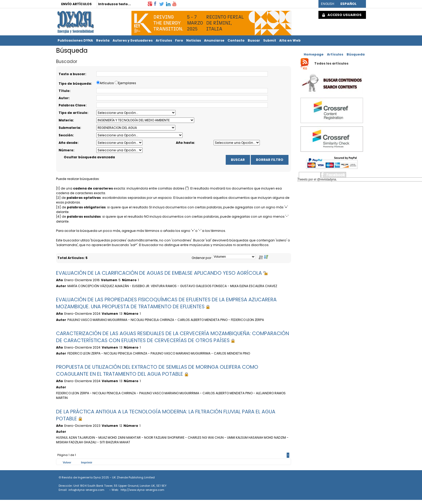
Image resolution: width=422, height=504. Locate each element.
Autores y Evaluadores (133, 40)
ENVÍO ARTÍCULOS (76, 4)
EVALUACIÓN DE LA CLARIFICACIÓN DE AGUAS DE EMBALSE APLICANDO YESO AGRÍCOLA (162, 273)
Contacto (236, 40)
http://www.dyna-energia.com (142, 490)
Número (66, 150)
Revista (103, 40)
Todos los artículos (331, 64)
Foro (179, 40)
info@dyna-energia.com (86, 490)
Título (64, 91)
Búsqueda (356, 54)
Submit (270, 40)
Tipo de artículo (73, 113)
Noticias (194, 40)
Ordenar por (201, 258)
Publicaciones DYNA (75, 40)
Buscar (254, 40)
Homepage (314, 54)
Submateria (69, 128)
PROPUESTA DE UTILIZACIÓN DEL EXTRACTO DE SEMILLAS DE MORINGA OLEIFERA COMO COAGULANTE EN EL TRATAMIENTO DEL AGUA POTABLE (157, 371)
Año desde (68, 143)
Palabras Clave (72, 105)
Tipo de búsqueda (75, 84)
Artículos (164, 40)
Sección (66, 135)
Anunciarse (214, 40)
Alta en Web (290, 40)
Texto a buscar (72, 74)
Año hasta (185, 143)
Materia (66, 120)
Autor (64, 98)
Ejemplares (127, 83)
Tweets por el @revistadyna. (317, 179)
